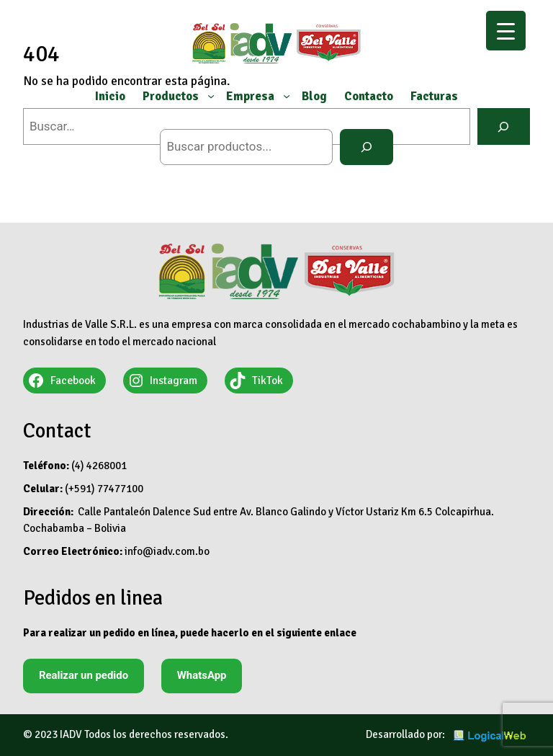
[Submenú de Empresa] (287, 96)
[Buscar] (366, 147)
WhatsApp (202, 675)
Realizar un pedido (84, 675)
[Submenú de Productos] (211, 96)
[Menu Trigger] (506, 31)
